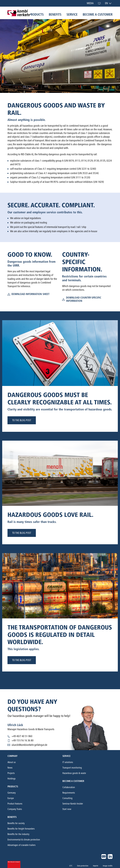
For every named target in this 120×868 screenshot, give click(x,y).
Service (72, 15)
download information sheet (28, 294)
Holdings (12, 779)
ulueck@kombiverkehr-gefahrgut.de (29, 745)
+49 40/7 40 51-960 (22, 736)
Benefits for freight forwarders (21, 829)
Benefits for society (16, 823)
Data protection (83, 866)
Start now (67, 809)
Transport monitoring (72, 768)
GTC (71, 866)
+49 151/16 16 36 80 (23, 740)
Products (36, 15)
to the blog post (22, 420)
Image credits (108, 866)
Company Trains (15, 809)
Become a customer (98, 15)
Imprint (96, 866)
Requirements (69, 793)
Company (12, 756)
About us (12, 762)
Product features (15, 804)
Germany (12, 793)
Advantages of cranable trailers (22, 845)
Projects (11, 773)
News (10, 768)
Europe (11, 798)
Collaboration (69, 787)
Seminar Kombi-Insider (73, 804)
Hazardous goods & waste (74, 773)
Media (90, 3)
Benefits (55, 15)
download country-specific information (82, 299)
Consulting (67, 798)
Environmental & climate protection (24, 840)
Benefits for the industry (18, 834)
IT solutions (68, 762)
